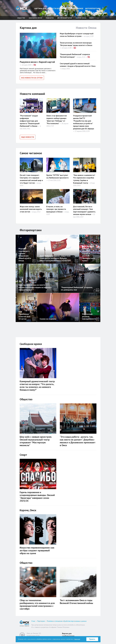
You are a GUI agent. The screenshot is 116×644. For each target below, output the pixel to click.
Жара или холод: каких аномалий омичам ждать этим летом (31, 208)
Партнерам (41, 620)
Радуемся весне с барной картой (37, 62)
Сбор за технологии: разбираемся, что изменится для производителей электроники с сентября (37, 603)
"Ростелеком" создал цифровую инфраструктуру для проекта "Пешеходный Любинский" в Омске (30, 120)
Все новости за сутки (32, 78)
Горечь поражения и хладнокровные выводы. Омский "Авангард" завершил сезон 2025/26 (37, 495)
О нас (33, 620)
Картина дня (40, 9)
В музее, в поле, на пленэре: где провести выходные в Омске (56, 208)
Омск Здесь (22, 9)
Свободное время (35, 18)
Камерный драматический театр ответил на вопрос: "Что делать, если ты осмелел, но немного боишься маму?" (37, 385)
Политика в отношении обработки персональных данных (67, 620)
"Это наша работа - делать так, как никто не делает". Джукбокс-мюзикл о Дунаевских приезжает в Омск (78, 440)
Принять (92, 639)
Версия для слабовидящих (68, 634)
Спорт (92, 18)
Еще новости (28, 137)
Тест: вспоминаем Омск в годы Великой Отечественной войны (76, 601)
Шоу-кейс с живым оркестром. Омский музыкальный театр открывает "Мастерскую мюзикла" (36, 440)
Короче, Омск (81, 18)
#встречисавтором (65, 18)
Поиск (97, 13)
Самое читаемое (76, 9)
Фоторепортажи (93, 9)
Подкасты (50, 18)
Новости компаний (57, 9)
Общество (21, 18)
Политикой (77, 639)
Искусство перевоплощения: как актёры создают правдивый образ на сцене (37, 549)
